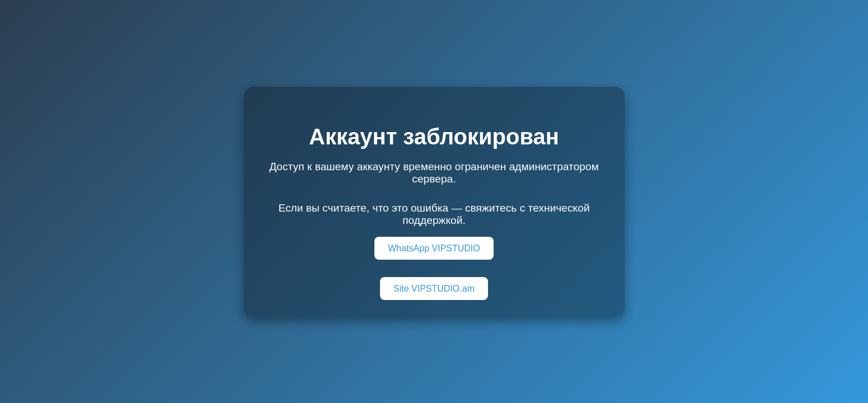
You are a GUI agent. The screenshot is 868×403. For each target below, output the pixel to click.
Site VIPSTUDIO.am (434, 289)
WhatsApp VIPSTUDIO (434, 248)
